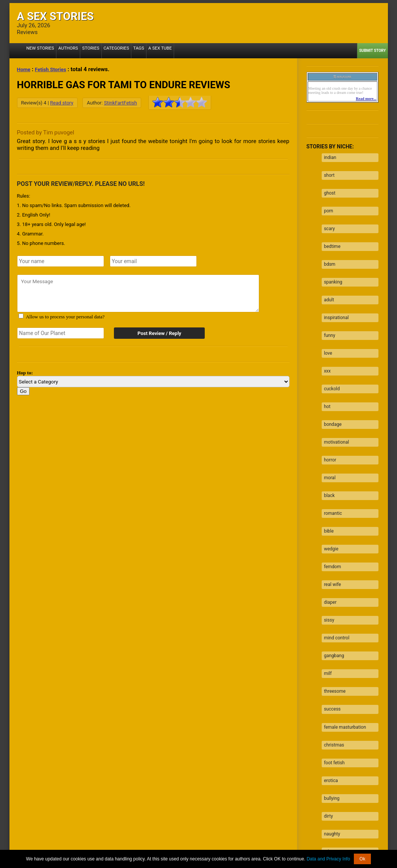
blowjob (330, 761)
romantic (331, 451)
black (327, 436)
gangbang (332, 569)
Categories (106, 51)
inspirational (334, 289)
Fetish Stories (54, 69)
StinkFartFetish (121, 103)
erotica (329, 673)
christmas (332, 643)
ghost (327, 185)
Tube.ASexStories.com (229, 843)
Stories (83, 51)
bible (327, 466)
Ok (362, 859)
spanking (331, 259)
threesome (332, 599)
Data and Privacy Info (328, 859)
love (326, 318)
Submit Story (373, 51)
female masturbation (343, 628)
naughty (330, 717)
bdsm (327, 245)
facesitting (332, 776)
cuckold (330, 348)
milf (326, 584)
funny (327, 304)
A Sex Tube (145, 51)
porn (326, 200)
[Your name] (61, 261)
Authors (63, 51)
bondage (331, 377)
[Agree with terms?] (21, 316)
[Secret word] (61, 333)
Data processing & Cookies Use (159, 849)
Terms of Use (228, 849)
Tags (125, 51)
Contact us (292, 849)
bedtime (330, 230)
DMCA (203, 849)
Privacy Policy (262, 849)
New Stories (38, 51)
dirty (326, 702)
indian (328, 156)
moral (328, 422)
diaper (328, 525)
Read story (61, 103)
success (330, 614)
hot (325, 363)
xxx (325, 333)
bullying (329, 687)
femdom (330, 496)
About (114, 849)
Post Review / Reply (155, 333)
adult (327, 274)
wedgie (329, 481)
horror (328, 407)
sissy (327, 540)
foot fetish (332, 658)
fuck (326, 746)
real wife (330, 510)
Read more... (366, 99)
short (327, 171)
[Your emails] (153, 261)
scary (327, 215)
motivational (334, 392)
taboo (328, 732)
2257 (98, 849)
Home (25, 69)
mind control (334, 555)
